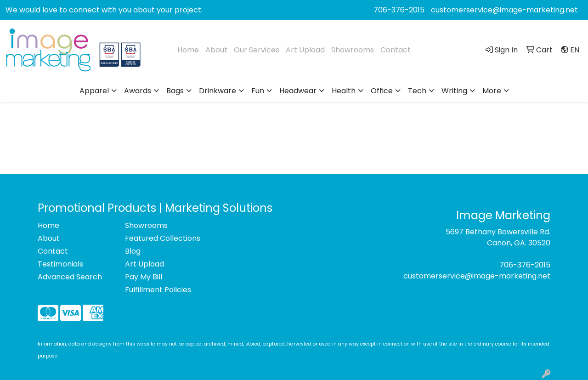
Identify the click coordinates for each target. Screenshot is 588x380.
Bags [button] (175, 91)
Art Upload (305, 50)
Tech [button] (417, 91)
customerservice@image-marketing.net (504, 10)
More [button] (492, 91)
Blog (133, 251)
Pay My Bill (144, 277)
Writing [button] (454, 91)
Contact (396, 50)
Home (188, 50)
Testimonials (60, 264)
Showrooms (353, 50)
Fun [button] (258, 91)
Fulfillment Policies (158, 290)
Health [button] (344, 91)
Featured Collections (163, 238)
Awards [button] (138, 91)
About (216, 50)
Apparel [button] (94, 91)
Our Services (257, 50)
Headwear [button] (298, 91)
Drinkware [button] (218, 91)
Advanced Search (70, 277)
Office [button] (382, 91)
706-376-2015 (399, 10)
